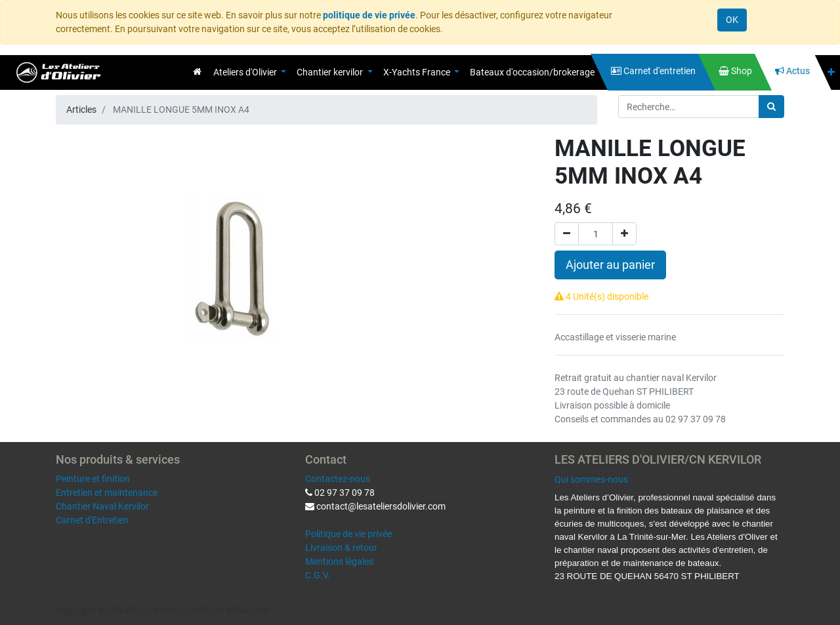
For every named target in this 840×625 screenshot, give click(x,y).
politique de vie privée (369, 15)
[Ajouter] (624, 234)
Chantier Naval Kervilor (102, 506)
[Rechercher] (771, 107)
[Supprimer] (567, 234)
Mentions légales (339, 561)
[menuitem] (197, 71)
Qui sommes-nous (591, 479)
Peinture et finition (93, 479)
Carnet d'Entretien (92, 520)
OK (732, 20)
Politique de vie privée (348, 534)
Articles (81, 110)
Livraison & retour (341, 548)
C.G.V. (318, 575)
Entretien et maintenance (107, 493)
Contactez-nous (338, 479)
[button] (831, 72)
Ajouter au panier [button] (610, 265)
